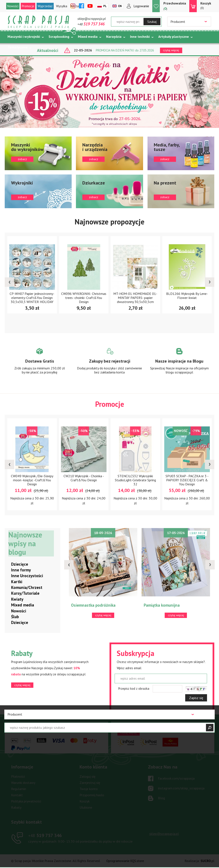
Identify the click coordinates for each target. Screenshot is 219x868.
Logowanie (141, 6)
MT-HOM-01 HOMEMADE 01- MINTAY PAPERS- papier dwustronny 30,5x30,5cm (135, 298)
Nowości (13, 6)
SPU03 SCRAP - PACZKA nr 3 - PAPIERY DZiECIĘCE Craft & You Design (187, 480)
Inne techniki (140, 37)
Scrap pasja (38, 22)
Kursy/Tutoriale (25, 594)
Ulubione (86, 808)
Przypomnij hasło (92, 795)
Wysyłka (62, 6)
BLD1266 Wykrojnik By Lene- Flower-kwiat (187, 296)
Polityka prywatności (26, 801)
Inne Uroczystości (27, 576)
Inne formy (21, 570)
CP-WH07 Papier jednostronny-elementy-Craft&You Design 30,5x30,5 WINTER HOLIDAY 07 (32, 300)
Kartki (17, 582)
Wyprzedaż (45, 6)
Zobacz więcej (40, 365)
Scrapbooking (59, 37)
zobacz (38, 153)
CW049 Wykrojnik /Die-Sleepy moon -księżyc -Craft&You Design (32, 480)
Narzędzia (114, 37)
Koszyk (85, 801)
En (120, 6)
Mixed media (88, 37)
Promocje (28, 6)
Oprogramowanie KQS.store (125, 861)
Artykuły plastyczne (174, 37)
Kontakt (17, 795)
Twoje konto (89, 789)
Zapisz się (196, 698)
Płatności (18, 777)
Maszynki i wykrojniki (24, 37)
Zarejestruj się (90, 783)
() (175, 6)
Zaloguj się (87, 777)
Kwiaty (17, 599)
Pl (105, 6)
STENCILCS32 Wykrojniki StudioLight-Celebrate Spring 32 (135, 480)
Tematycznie (18, 47)
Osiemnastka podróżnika (93, 605)
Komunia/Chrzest (27, 588)
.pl (207, 861)
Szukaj (152, 22)
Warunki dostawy (23, 783)
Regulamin (19, 789)
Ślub (15, 617)
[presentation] (9, 282)
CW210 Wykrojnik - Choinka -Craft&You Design (84, 478)
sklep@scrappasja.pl (92, 19)
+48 (91, 24)
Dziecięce (20, 564)
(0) (206, 5)
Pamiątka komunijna (162, 605)
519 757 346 (45, 836)
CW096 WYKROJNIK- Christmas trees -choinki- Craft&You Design (84, 298)
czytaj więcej (22, 685)
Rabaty (16, 808)
